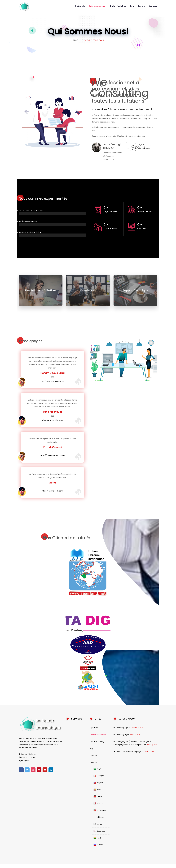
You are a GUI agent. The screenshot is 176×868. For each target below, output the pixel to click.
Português (100, 810)
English (98, 783)
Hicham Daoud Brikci (52, 373)
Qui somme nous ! (97, 6)
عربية (97, 769)
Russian (98, 845)
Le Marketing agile (121, 735)
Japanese (99, 831)
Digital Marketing (118, 6)
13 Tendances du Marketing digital (128, 752)
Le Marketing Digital (122, 728)
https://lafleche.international (52, 455)
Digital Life (80, 6)
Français (99, 776)
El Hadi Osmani (53, 447)
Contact (141, 6)
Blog (132, 6)
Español (98, 790)
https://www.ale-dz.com (52, 491)
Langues (153, 6)
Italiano (98, 803)
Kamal (52, 483)
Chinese (99, 817)
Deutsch (99, 796)
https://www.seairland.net (53, 420)
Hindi (97, 838)
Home (74, 40)
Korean (98, 824)
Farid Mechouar (53, 412)
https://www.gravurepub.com (52, 381)
